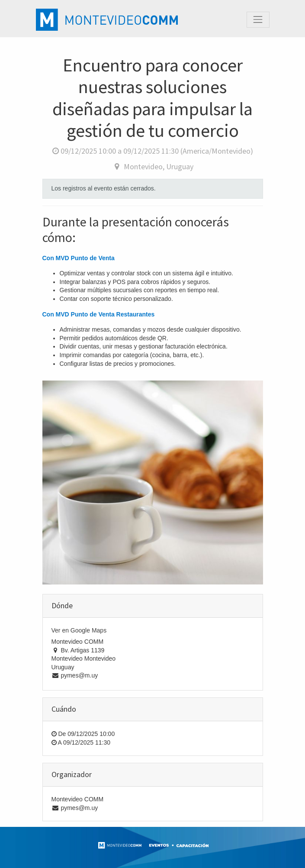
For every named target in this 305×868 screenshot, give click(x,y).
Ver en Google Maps (79, 630)
